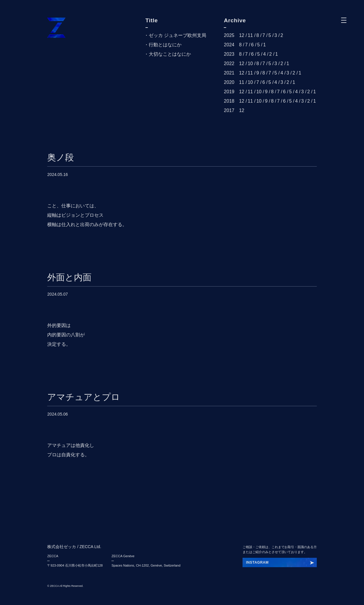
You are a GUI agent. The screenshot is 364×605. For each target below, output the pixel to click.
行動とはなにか (165, 45)
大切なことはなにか (170, 54)
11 (250, 35)
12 (242, 35)
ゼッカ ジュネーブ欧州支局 (177, 35)
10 (250, 63)
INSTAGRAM (257, 562)
